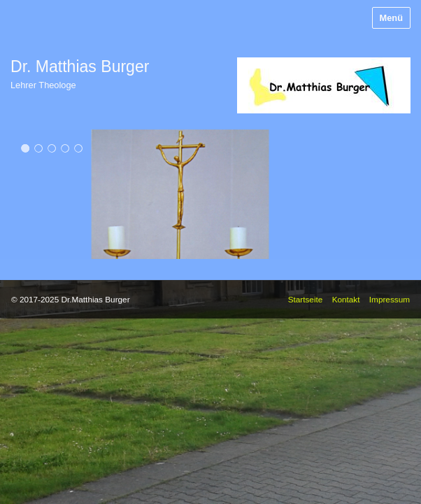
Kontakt (346, 299)
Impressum (390, 299)
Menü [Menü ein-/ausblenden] (391, 18)
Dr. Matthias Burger (80, 66)
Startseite (306, 299)
